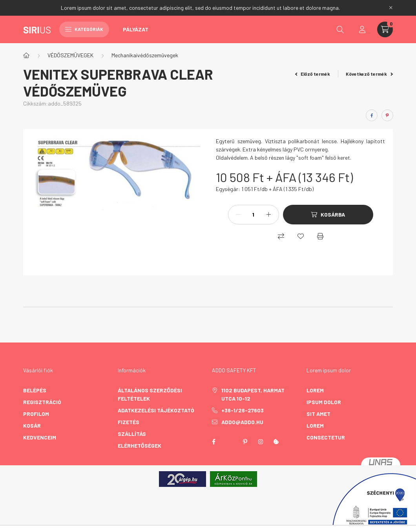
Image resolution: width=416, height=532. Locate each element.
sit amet (318, 414)
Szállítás (132, 434)
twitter (229, 442)
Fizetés (129, 422)
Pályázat (136, 29)
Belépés (35, 390)
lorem (315, 390)
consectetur (326, 437)
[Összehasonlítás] (281, 236)
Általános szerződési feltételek (150, 394)
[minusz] (238, 215)
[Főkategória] (26, 55)
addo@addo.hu (242, 422)
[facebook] (372, 115)
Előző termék (313, 74)
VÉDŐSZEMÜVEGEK (70, 55)
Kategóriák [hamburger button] (84, 29)
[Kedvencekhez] (301, 236)
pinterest (245, 442)
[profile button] (362, 29)
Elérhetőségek (140, 445)
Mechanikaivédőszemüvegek (145, 55)
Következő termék (369, 74)
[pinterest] (387, 115)
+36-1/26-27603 (243, 410)
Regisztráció (42, 402)
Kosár (32, 425)
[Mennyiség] (254, 215)
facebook (213, 442)
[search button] (340, 29)
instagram (261, 442)
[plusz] (269, 215)
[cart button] (385, 29)
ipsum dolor (324, 402)
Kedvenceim (40, 437)
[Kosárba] (328, 215)
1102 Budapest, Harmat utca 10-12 (253, 394)
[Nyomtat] (320, 236)
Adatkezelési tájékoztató (156, 410)
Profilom (36, 414)
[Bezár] (391, 8)
